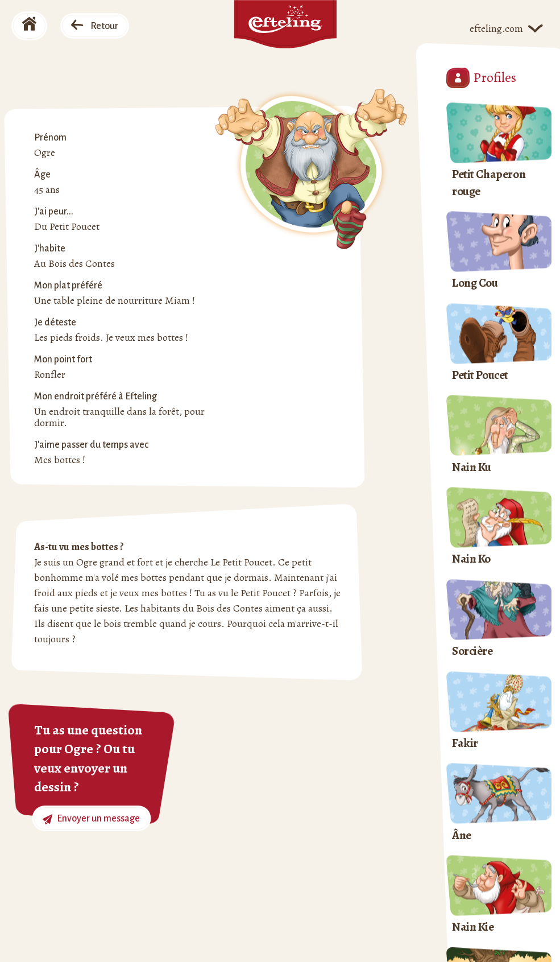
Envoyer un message (91, 819)
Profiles (481, 78)
